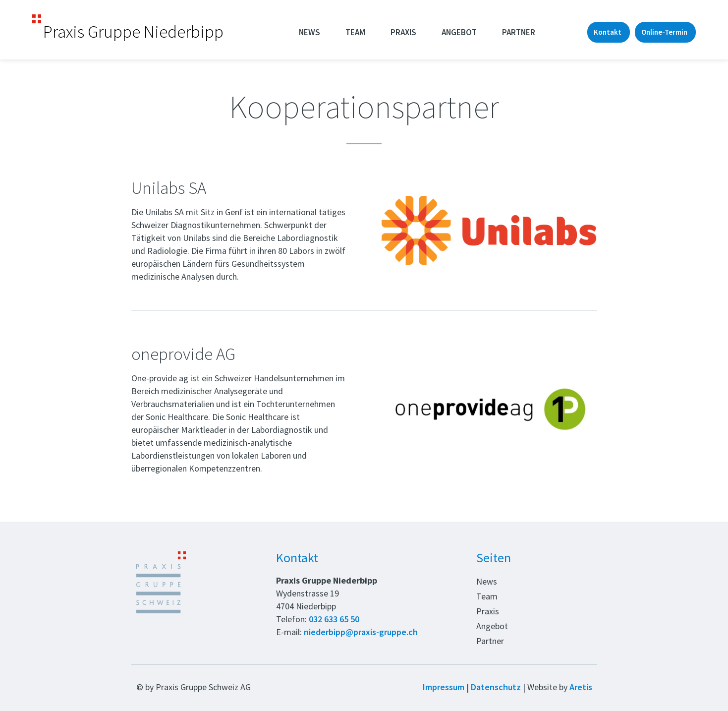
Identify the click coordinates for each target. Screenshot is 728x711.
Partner (519, 32)
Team (355, 32)
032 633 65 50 (334, 619)
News (309, 32)
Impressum (444, 687)
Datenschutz (496, 687)
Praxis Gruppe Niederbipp (133, 32)
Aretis (581, 687)
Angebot (459, 32)
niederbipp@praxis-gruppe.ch (361, 632)
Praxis (403, 32)
